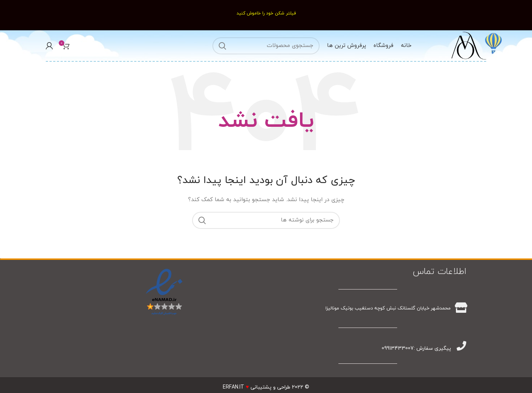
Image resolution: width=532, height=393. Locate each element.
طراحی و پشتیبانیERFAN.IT (256, 387)
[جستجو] (266, 46)
